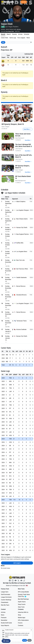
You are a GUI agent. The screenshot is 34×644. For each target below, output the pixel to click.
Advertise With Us (23, 612)
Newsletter (4, 620)
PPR (3, 42)
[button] (31, 42)
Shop (19, 615)
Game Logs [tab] (13, 38)
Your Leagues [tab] (21, 38)
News (3, 615)
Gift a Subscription (23, 620)
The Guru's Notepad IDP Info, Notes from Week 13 (24, 145)
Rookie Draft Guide (6, 623)
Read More (27, 129)
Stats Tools (21, 607)
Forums (20, 623)
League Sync (5, 592)
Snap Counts (22, 604)
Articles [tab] (20, 34)
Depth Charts (22, 602)
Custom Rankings (6, 600)
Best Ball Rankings (23, 599)
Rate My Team (5, 605)
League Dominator (6, 597)
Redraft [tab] (3, 34)
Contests (21, 625)
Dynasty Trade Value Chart (24, 595)
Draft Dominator (6, 594)
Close (29, 640)
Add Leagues (17, 563)
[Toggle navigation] (31, 2)
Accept (25, 640)
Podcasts (4, 617)
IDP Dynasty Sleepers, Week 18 (13, 124)
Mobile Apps (22, 617)
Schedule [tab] (26, 34)
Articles (3, 612)
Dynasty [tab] (14, 34)
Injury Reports (5, 625)
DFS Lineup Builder (23, 592)
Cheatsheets (5, 602)
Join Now (24, 2)
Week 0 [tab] (9, 34)
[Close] (31, 630)
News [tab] (28, 38)
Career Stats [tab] (5, 38)
